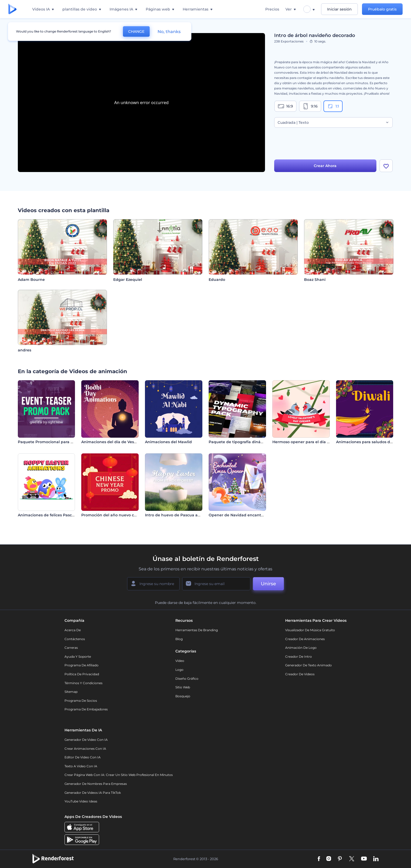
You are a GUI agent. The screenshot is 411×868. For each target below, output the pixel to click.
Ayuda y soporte (78, 657)
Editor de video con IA (83, 757)
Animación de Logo (301, 648)
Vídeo (180, 661)
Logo (179, 670)
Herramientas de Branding (197, 630)
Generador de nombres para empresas (96, 784)
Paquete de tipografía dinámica (239, 442)
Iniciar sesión (339, 9)
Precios (272, 9)
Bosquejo (183, 696)
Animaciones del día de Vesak (110, 442)
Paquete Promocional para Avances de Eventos (63, 442)
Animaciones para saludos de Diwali (371, 442)
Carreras (71, 648)
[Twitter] (352, 859)
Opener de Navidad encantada (239, 515)
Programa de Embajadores (86, 709)
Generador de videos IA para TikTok (93, 793)
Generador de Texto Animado (309, 665)
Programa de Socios (81, 701)
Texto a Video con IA (81, 766)
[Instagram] (329, 859)
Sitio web (183, 687)
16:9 (285, 106)
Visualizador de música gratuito (310, 630)
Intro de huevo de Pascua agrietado (180, 515)
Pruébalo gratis (382, 9)
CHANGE (136, 31)
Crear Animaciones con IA (85, 749)
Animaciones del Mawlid (168, 442)
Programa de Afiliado (82, 665)
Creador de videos (300, 674)
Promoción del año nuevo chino (112, 515)
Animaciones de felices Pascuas (48, 515)
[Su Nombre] (153, 584)
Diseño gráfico (187, 679)
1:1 (333, 106)
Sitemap (71, 692)
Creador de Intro (299, 657)
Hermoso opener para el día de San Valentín (315, 442)
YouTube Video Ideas (81, 801)
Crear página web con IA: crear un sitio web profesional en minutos (119, 775)
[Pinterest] (340, 859)
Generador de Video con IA (86, 740)
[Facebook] (319, 859)
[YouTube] (364, 859)
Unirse (268, 584)
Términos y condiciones (83, 683)
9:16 (310, 106)
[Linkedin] (376, 859)
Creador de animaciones (305, 639)
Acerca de (73, 630)
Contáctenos (75, 639)
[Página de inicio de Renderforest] (12, 9)
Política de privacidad (82, 674)
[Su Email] (216, 584)
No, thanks (169, 32)
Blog (179, 639)
